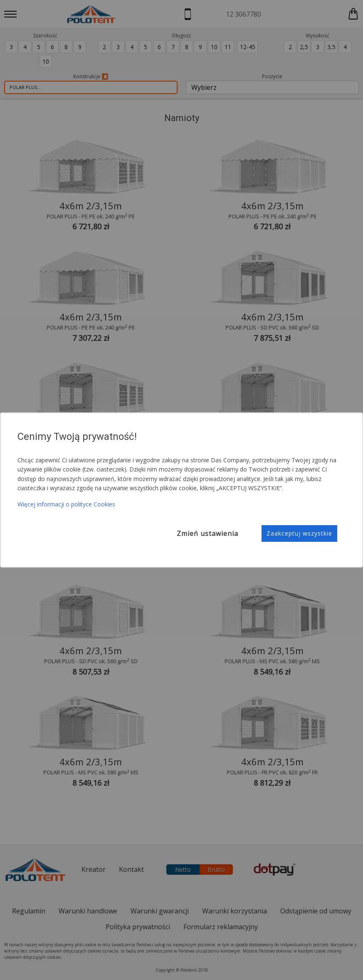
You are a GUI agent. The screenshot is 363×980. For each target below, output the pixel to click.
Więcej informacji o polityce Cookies (66, 504)
